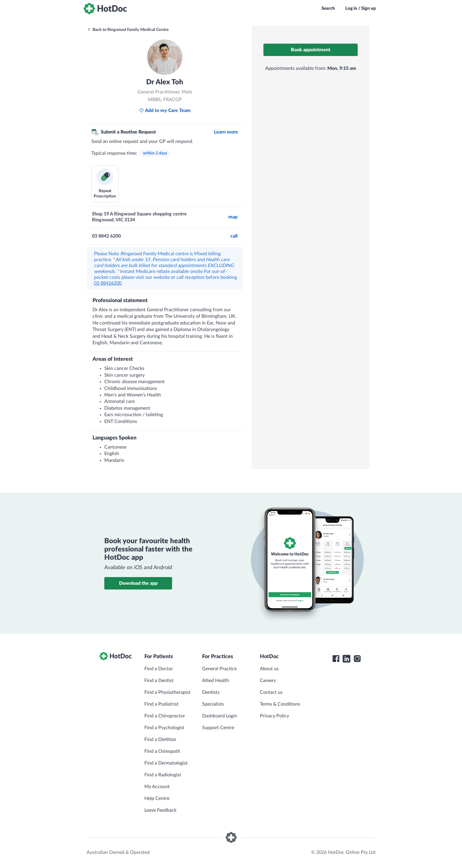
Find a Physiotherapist (168, 692)
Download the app (138, 583)
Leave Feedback (160, 810)
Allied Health (216, 681)
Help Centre (157, 798)
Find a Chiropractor (165, 716)
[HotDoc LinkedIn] (346, 659)
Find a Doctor (159, 669)
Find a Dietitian (160, 739)
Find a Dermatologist (166, 763)
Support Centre (218, 728)
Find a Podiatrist (161, 704)
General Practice (219, 669)
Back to (128, 30)
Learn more (226, 132)
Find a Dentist (159, 681)
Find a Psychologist (164, 728)
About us (269, 669)
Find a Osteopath (162, 751)
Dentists (211, 692)
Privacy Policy (274, 716)
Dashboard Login (220, 716)
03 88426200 (108, 283)
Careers (268, 681)
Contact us (271, 692)
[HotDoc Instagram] (357, 659)
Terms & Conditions (280, 704)
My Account (157, 787)
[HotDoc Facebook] (336, 659)
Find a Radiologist (163, 775)
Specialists (213, 704)
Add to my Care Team (165, 111)
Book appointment (311, 50)
